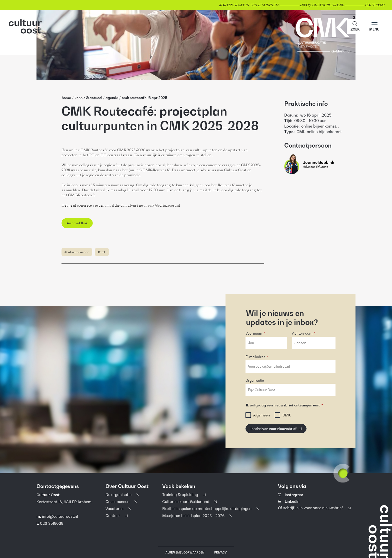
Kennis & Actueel (89, 98)
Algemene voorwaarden (185, 552)
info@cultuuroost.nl (60, 516)
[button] (355, 26)
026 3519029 (52, 523)
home (66, 98)
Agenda (112, 98)
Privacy (220, 552)
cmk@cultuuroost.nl (164, 205)
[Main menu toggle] (374, 26)
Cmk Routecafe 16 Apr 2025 (144, 98)
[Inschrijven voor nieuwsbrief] (276, 429)
